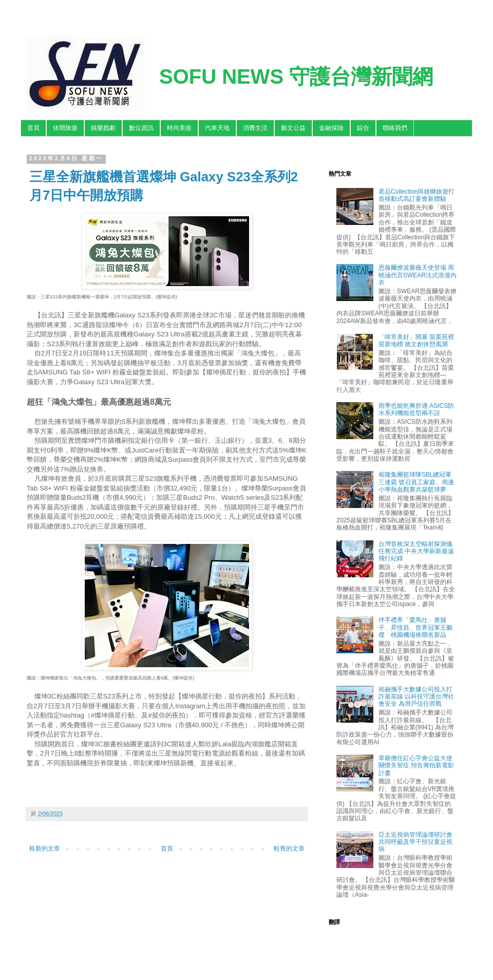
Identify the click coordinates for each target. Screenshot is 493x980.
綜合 (363, 128)
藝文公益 (293, 128)
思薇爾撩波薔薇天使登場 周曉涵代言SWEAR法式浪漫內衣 (418, 275)
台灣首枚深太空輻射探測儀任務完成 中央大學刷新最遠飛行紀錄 (416, 551)
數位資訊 (141, 128)
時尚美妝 (179, 128)
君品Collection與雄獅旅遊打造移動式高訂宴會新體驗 (417, 195)
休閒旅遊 (65, 128)
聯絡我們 (395, 128)
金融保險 (331, 128)
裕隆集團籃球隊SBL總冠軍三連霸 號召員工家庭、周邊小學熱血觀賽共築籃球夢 (416, 482)
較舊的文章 (289, 849)
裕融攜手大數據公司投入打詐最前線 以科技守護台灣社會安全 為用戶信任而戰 (416, 697)
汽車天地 (217, 128)
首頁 (33, 128)
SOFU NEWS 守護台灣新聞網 (296, 77)
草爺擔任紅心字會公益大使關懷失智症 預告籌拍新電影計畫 (416, 766)
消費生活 (255, 128)
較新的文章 (45, 849)
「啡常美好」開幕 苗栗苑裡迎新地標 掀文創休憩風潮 (416, 341)
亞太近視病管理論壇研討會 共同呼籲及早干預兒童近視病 (415, 842)
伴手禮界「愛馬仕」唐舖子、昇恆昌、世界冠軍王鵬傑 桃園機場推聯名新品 (415, 627)
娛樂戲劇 (103, 128)
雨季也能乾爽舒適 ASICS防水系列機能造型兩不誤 (416, 409)
